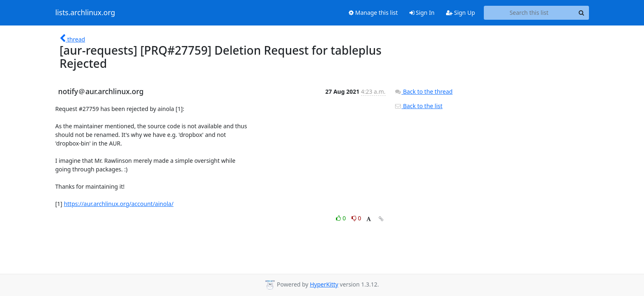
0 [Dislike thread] (356, 218)
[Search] (582, 13)
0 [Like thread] (342, 218)
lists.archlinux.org (85, 13)
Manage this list (373, 13)
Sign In (422, 13)
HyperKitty (324, 284)
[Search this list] (529, 13)
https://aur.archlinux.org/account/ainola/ (118, 204)
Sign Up (461, 13)
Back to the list (419, 106)
